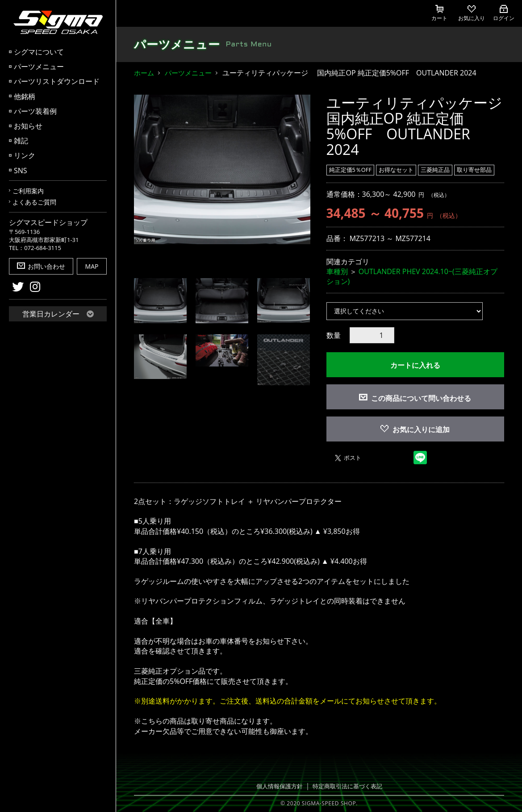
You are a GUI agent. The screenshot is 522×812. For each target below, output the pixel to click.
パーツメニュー (39, 67)
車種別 (337, 271)
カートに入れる (415, 365)
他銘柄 (25, 96)
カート (439, 13)
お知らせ (28, 126)
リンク (25, 155)
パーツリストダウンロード (57, 81)
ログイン (504, 13)
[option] (222, 170)
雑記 (21, 141)
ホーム (144, 73)
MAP (92, 266)
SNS (21, 171)
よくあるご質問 (34, 202)
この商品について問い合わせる (421, 398)
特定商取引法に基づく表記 (347, 786)
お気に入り (472, 13)
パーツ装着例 (35, 111)
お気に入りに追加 (415, 429)
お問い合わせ (41, 266)
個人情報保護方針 (280, 786)
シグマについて (39, 52)
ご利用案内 (28, 191)
